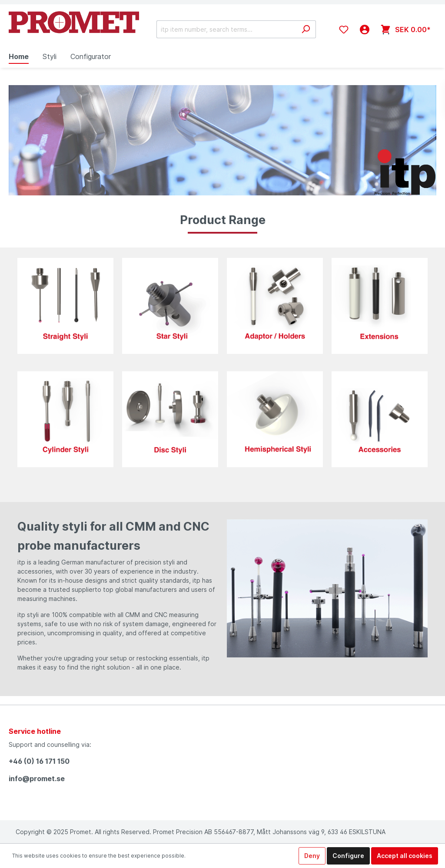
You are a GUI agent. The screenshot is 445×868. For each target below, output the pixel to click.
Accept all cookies (405, 856)
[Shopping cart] (406, 30)
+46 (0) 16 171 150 (39, 761)
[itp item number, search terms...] (226, 29)
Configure (348, 856)
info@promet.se (37, 779)
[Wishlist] (344, 30)
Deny (312, 856)
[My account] (365, 30)
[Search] (306, 29)
